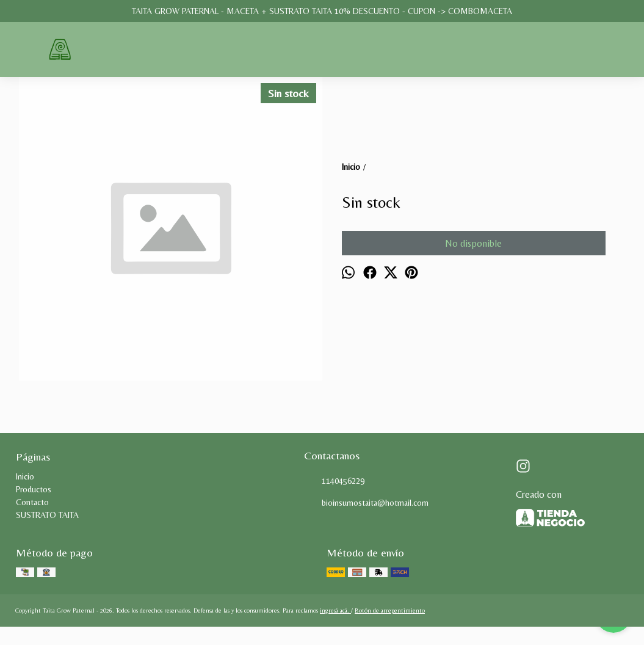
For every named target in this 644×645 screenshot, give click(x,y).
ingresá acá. (335, 610)
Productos (34, 489)
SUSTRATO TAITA (47, 515)
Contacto (32, 502)
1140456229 (334, 481)
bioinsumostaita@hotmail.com (366, 503)
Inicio (25, 476)
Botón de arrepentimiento (390, 610)
